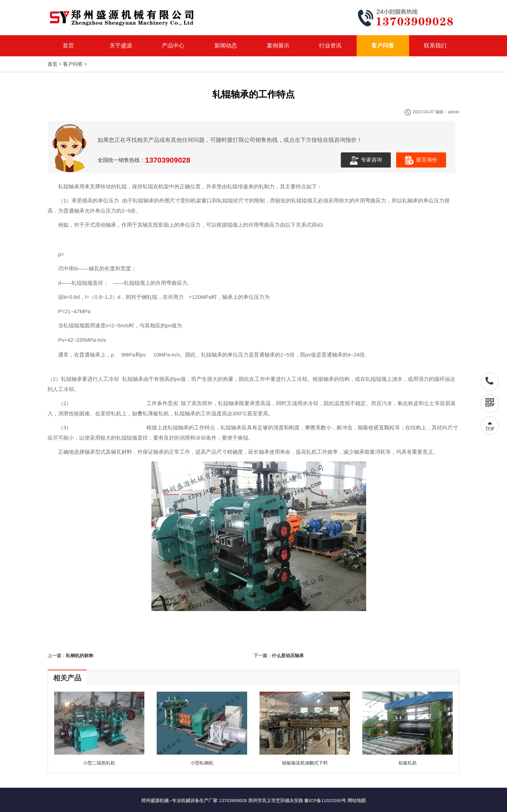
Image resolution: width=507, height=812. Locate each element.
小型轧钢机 (202, 763)
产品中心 (173, 46)
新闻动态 (226, 46)
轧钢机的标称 (80, 656)
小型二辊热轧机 (99, 763)
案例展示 (278, 46)
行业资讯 (330, 46)
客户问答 (383, 46)
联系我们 (435, 46)
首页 (68, 46)
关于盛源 (121, 46)
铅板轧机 (408, 763)
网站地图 (357, 801)
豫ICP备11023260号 (325, 801)
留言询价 (421, 160)
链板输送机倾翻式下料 (305, 763)
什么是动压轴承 (288, 656)
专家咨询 (366, 160)
